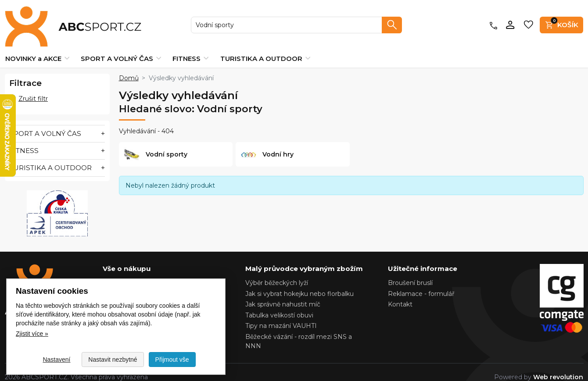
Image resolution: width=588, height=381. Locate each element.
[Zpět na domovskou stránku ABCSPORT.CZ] (56, 20)
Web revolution (558, 367)
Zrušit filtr (29, 89)
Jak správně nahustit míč (283, 294)
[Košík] (561, 20)
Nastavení (56, 360)
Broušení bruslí (410, 273)
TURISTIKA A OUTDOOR (265, 48)
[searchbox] (287, 20)
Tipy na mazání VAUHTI (281, 316)
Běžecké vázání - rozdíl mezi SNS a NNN (299, 331)
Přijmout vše (172, 360)
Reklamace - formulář (421, 284)
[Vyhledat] (392, 20)
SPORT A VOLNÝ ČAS (121, 48)
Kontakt (400, 294)
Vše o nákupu (127, 258)
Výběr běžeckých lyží (277, 273)
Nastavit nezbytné (113, 360)
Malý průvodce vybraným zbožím (304, 258)
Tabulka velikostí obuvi (279, 305)
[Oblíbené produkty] (529, 20)
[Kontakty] (493, 20)
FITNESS (190, 48)
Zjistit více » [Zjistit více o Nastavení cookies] (32, 334)
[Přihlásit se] (511, 20)
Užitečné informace (423, 258)
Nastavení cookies (131, 273)
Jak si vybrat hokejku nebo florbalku (299, 284)
